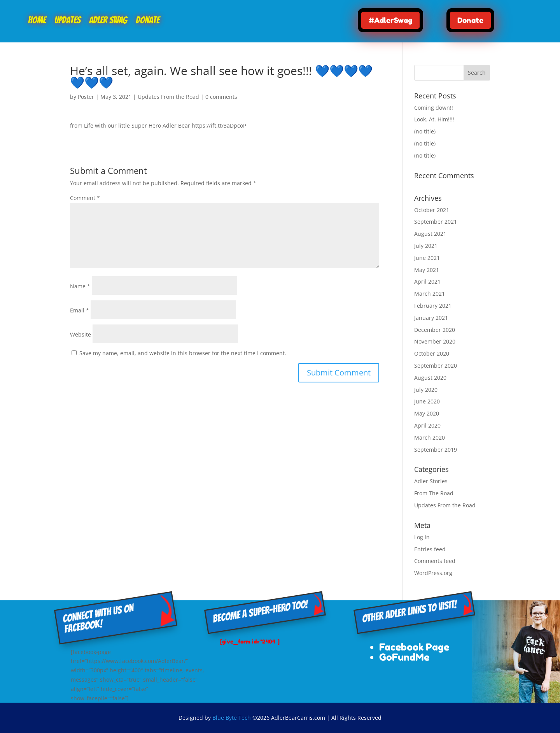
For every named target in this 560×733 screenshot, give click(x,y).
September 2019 (436, 450)
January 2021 (431, 318)
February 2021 (433, 306)
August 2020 (430, 378)
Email (80, 310)
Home (37, 21)
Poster (86, 97)
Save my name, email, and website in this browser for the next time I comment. (183, 353)
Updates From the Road (168, 97)
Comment (85, 198)
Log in (422, 537)
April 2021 (427, 281)
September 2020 (436, 366)
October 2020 (432, 353)
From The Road (434, 493)
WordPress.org (433, 573)
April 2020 (427, 425)
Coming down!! (434, 108)
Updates (67, 21)
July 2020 (426, 390)
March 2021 (430, 294)
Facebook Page (414, 647)
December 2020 (435, 330)
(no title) (425, 131)
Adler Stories (431, 481)
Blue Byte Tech (232, 718)
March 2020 (430, 438)
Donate (148, 21)
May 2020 (427, 413)
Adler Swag (108, 21)
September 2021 (436, 222)
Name (80, 286)
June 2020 (427, 401)
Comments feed (435, 561)
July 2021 (426, 246)
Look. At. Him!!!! (434, 119)
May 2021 (427, 270)
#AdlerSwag (390, 20)
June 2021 (427, 258)
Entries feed (430, 549)
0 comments (221, 97)
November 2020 (435, 341)
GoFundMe (404, 657)
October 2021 (432, 210)
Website (80, 334)
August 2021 (430, 234)
